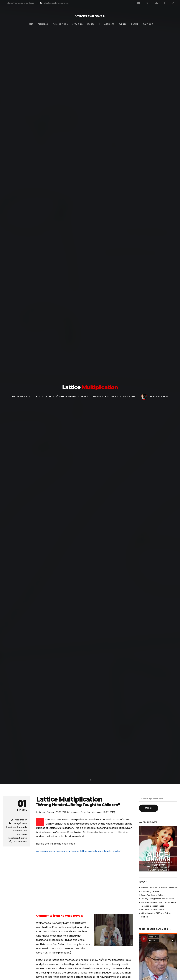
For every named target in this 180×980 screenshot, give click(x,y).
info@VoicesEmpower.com (54, 3)
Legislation (128, 396)
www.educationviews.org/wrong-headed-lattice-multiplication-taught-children (79, 851)
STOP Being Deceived (151, 891)
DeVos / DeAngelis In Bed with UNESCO (159, 899)
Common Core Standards (106, 396)
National (23, 838)
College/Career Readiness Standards (69, 396)
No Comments (20, 842)
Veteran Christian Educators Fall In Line (159, 888)
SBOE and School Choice (153, 910)
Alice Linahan (161, 397)
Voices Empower (90, 16)
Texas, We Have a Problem (153, 895)
